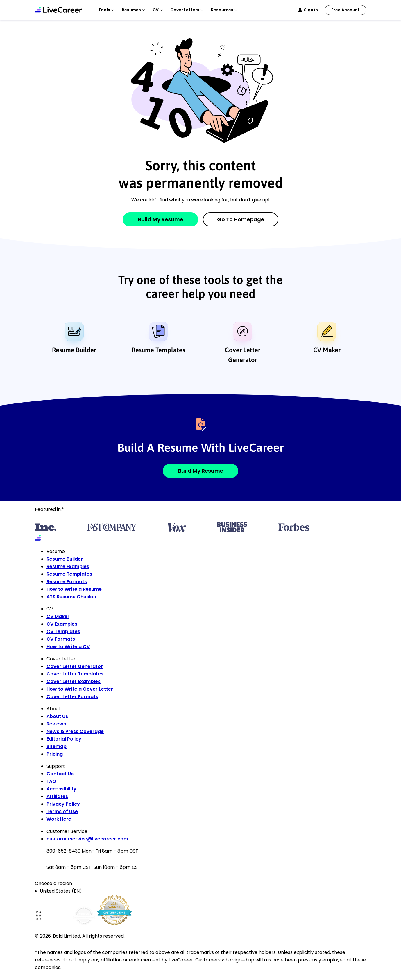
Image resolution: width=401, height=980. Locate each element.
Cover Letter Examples (74, 681)
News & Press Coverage (75, 731)
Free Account (345, 10)
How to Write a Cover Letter (80, 689)
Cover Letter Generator (243, 355)
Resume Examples (68, 566)
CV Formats (61, 639)
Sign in (311, 10)
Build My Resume (161, 219)
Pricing (55, 754)
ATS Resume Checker (72, 597)
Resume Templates (158, 350)
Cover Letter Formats (72, 697)
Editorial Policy (64, 739)
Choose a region (53, 883)
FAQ (51, 781)
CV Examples (62, 624)
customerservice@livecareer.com (87, 839)
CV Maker (327, 350)
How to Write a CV (68, 647)
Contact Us (60, 774)
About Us (57, 716)
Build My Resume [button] (201, 471)
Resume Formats (67, 582)
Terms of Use (62, 811)
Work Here (59, 819)
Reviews (56, 724)
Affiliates (57, 796)
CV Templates (63, 632)
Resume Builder (74, 350)
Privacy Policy (63, 804)
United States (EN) (61, 891)
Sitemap (57, 746)
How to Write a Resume (74, 589)
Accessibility (61, 789)
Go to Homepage (241, 219)
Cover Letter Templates (75, 674)
